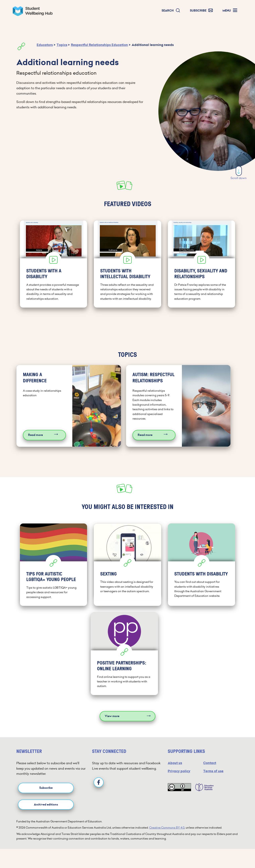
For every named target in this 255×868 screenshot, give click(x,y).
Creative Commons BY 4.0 (167, 828)
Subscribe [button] (46, 788)
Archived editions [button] (46, 805)
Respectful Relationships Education (99, 45)
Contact (210, 763)
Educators (45, 45)
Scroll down (239, 173)
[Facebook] (99, 782)
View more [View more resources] (112, 716)
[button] (171, 11)
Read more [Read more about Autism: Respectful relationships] (145, 435)
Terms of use (213, 771)
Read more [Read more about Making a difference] (35, 435)
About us (175, 763)
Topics (62, 45)
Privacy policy (179, 771)
